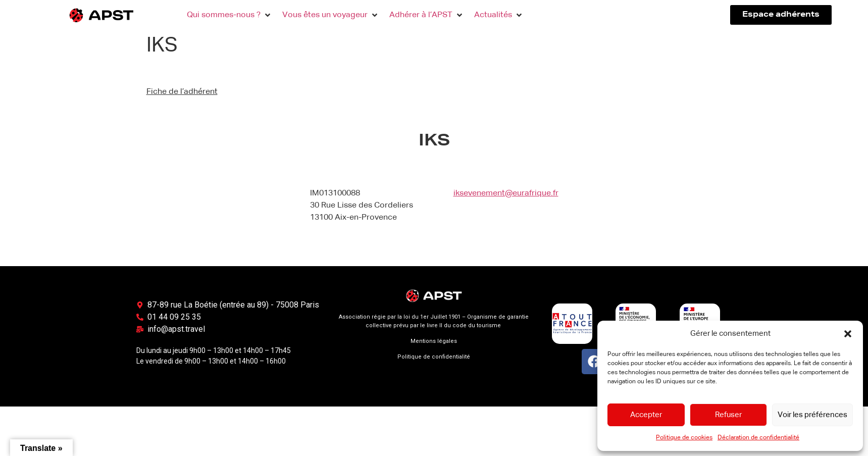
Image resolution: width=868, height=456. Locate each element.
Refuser (728, 415)
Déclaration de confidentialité (758, 438)
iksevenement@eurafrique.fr (506, 193)
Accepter (646, 415)
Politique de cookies (684, 438)
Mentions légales (434, 341)
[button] (848, 334)
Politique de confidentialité (434, 357)
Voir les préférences (812, 415)
